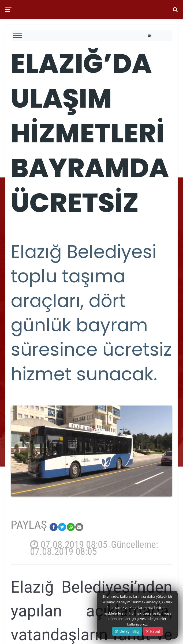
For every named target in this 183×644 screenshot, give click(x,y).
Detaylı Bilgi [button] (127, 631)
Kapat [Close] (153, 631)
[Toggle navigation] (150, 36)
